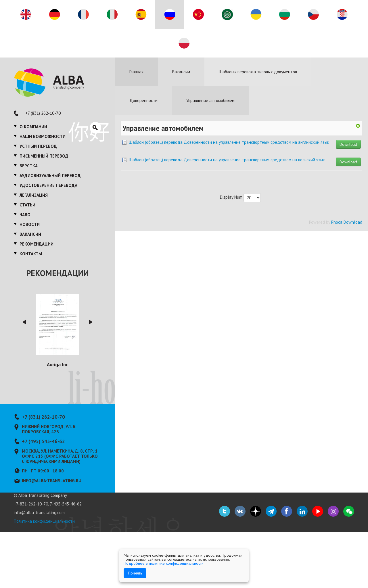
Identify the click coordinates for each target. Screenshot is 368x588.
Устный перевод (38, 146)
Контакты (31, 254)
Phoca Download (347, 222)
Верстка (29, 166)
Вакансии (30, 234)
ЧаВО (25, 215)
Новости (30, 224)
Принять (135, 573)
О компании (33, 127)
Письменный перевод (44, 156)
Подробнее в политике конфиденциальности (164, 563)
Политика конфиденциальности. (45, 521)
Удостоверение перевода (48, 185)
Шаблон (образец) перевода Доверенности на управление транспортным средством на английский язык (229, 142)
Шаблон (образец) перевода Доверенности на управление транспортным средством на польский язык (227, 160)
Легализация (34, 195)
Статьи (27, 205)
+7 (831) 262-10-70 (43, 113)
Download (348, 144)
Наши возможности (43, 136)
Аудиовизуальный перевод (50, 176)
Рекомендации (37, 244)
